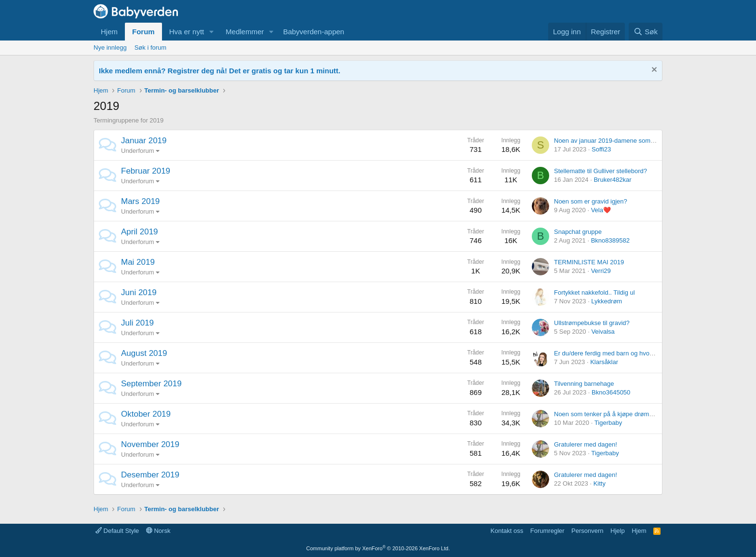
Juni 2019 (139, 292)
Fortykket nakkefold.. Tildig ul (594, 292)
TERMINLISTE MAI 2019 (589, 262)
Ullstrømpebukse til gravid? (592, 323)
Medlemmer (245, 32)
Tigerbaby (608, 423)
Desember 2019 (150, 475)
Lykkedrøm (607, 301)
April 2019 (140, 232)
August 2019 (144, 353)
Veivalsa (603, 332)
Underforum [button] (138, 151)
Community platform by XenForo (378, 548)
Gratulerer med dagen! (586, 444)
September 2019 (151, 384)
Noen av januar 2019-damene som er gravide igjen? (626, 141)
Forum (143, 32)
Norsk (158, 531)
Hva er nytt (187, 32)
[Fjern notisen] (653, 71)
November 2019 (150, 444)
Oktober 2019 (146, 414)
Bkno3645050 (611, 392)
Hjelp (618, 531)
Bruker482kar (612, 180)
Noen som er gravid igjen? (591, 201)
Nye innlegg (110, 48)
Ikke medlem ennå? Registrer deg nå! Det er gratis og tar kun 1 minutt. (220, 71)
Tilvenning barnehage (584, 384)
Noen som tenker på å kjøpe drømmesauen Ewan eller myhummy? (647, 414)
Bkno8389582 (610, 240)
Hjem (109, 32)
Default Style (117, 531)
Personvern (587, 531)
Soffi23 (601, 149)
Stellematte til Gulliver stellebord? (601, 171)
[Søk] (646, 32)
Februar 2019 (146, 171)
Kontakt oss (507, 531)
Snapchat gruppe (578, 232)
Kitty (600, 483)
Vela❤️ (601, 210)
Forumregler (547, 531)
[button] (212, 32)
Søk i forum (150, 48)
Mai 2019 (138, 262)
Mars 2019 (140, 201)
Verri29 (601, 271)
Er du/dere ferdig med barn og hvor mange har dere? (628, 353)
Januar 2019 (144, 141)
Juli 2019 (137, 323)
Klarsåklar (604, 362)
